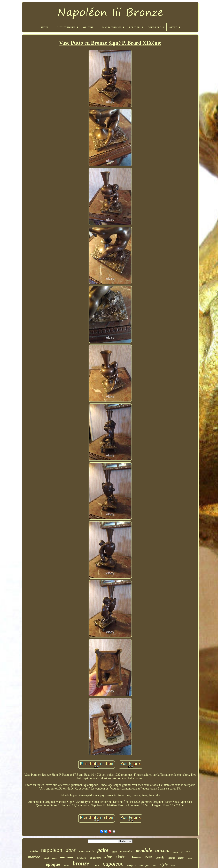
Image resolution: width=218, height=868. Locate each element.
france (186, 851)
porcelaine (126, 851)
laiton (181, 858)
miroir (67, 866)
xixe (108, 857)
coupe (96, 865)
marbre (34, 857)
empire (132, 865)
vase (154, 866)
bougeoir (82, 858)
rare (173, 866)
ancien (162, 850)
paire (103, 850)
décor (54, 858)
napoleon (113, 864)
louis (149, 857)
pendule (144, 850)
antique (144, 865)
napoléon (52, 850)
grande (160, 858)
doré (71, 850)
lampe (137, 857)
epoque (171, 858)
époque (53, 864)
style (164, 865)
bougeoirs (95, 858)
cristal (46, 858)
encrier (176, 852)
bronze (81, 863)
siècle (34, 851)
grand (190, 858)
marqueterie (86, 851)
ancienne (67, 857)
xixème (122, 857)
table (114, 852)
